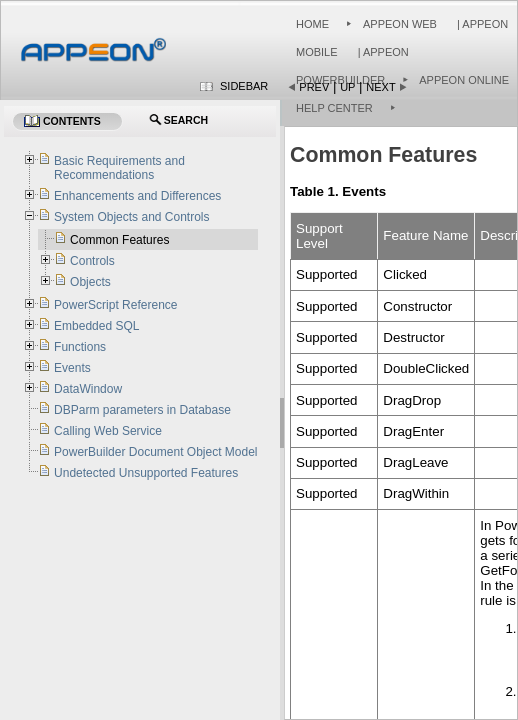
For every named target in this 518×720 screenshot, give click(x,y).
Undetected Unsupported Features (146, 473)
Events (72, 368)
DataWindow (88, 389)
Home (312, 24)
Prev (314, 87)
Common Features (119, 240)
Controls (92, 261)
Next (380, 87)
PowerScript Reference (115, 305)
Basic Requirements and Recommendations (119, 168)
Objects (90, 282)
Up (347, 87)
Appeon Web (400, 24)
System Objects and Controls (131, 217)
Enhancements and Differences (137, 196)
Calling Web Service (108, 431)
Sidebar (244, 86)
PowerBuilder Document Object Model (155, 452)
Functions (80, 347)
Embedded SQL (96, 326)
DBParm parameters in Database (142, 410)
